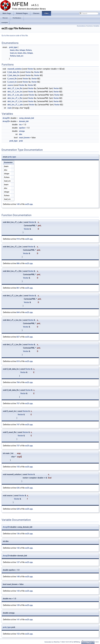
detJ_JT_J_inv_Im (15, 92)
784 (18, 382)
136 (18, 534)
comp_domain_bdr (27, 118)
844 (18, 312)
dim (21, 134)
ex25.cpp (29, 204)
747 (18, 425)
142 (18, 548)
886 (18, 263)
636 (18, 488)
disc (17, 50)
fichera (29, 50)
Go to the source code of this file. (15, 36)
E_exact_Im (12, 82)
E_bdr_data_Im (13, 75)
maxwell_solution (15, 69)
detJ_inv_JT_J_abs (15, 105)
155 (18, 467)
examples (5, 23)
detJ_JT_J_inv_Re (15, 88)
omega (22, 131)
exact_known (24, 138)
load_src (13, 53)
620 (18, 509)
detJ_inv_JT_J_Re (15, 98)
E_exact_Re (12, 79)
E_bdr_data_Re (13, 72)
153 (18, 634)
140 (18, 577)
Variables (96, 26)
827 (18, 337)
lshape (22, 50)
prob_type (13, 47)
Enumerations (81, 26)
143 (18, 591)
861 (18, 288)
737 (18, 446)
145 (18, 204)
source (10, 85)
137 (18, 562)
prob (21, 141)
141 (18, 620)
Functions (90, 26)
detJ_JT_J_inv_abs (15, 95)
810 (18, 361)
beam (12, 50)
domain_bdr (24, 121)
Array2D (6, 118)
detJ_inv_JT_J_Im (15, 101)
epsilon (22, 128)
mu (20, 125)
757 (18, 403)
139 (18, 605)
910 (18, 239)
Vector (30, 69)
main (9, 108)
